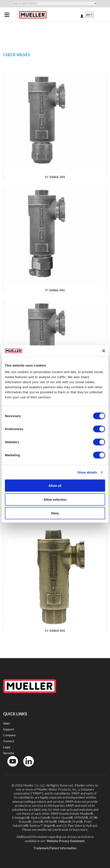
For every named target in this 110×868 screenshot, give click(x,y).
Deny (55, 513)
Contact (9, 741)
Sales (7, 723)
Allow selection (55, 499)
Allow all (55, 486)
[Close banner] (104, 351)
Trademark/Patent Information (55, 848)
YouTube (10, 767)
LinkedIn (27, 767)
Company (9, 735)
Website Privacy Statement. (66, 841)
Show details (87, 472)
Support (9, 729)
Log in (82, 16)
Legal (7, 747)
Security (9, 753)
